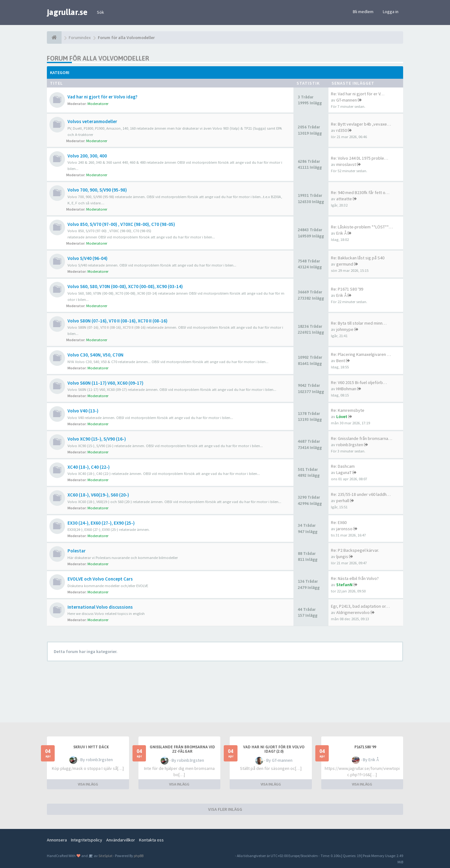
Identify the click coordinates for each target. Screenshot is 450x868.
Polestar (77, 551)
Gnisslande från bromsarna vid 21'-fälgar (182, 749)
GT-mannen (347, 100)
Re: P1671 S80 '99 (347, 289)
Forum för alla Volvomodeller (98, 58)
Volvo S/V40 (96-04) (87, 258)
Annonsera (57, 840)
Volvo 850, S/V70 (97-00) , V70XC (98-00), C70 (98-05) (121, 224)
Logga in (391, 12)
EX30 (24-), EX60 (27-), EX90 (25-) (101, 523)
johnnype (345, 329)
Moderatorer (98, 104)
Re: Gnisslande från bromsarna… (362, 438)
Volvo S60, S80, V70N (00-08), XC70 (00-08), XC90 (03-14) (125, 286)
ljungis (342, 556)
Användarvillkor (121, 840)
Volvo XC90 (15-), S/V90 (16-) (97, 439)
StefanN (344, 585)
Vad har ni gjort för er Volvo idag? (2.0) (274, 749)
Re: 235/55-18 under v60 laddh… (361, 494)
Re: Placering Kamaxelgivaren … (361, 354)
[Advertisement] (230, 690)
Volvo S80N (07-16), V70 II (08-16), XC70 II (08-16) (117, 321)
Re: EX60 (339, 522)
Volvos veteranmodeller (92, 121)
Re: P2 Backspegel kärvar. (355, 550)
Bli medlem (363, 12)
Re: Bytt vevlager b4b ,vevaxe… (361, 124)
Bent (341, 361)
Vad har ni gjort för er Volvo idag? (102, 97)
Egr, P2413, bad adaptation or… (360, 606)
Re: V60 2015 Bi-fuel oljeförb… (359, 382)
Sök (100, 12)
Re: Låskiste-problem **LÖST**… (362, 227)
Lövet (342, 417)
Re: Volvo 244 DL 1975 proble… (360, 158)
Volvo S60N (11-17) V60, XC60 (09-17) (105, 383)
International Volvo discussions (100, 607)
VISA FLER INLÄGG (225, 809)
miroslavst (346, 164)
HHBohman (346, 389)
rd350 (342, 130)
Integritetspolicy (87, 840)
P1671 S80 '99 (365, 747)
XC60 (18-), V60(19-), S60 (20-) (98, 495)
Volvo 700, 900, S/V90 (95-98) (97, 190)
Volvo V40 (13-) (83, 411)
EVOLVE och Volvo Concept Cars (100, 579)
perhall (343, 501)
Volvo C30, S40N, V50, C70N (95, 355)
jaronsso (344, 529)
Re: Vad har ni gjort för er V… (358, 94)
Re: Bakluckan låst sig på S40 (358, 258)
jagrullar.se (67, 12)
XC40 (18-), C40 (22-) (89, 467)
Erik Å (341, 233)
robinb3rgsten (350, 445)
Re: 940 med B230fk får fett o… (360, 192)
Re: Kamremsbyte (348, 410)
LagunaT (344, 472)
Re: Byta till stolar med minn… (359, 323)
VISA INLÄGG (88, 784)
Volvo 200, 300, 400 (87, 156)
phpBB (139, 856)
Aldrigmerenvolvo (353, 612)
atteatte (344, 199)
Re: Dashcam (343, 466)
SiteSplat (105, 856)
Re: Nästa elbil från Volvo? (355, 578)
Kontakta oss (151, 840)
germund (345, 264)
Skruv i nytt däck (91, 747)
